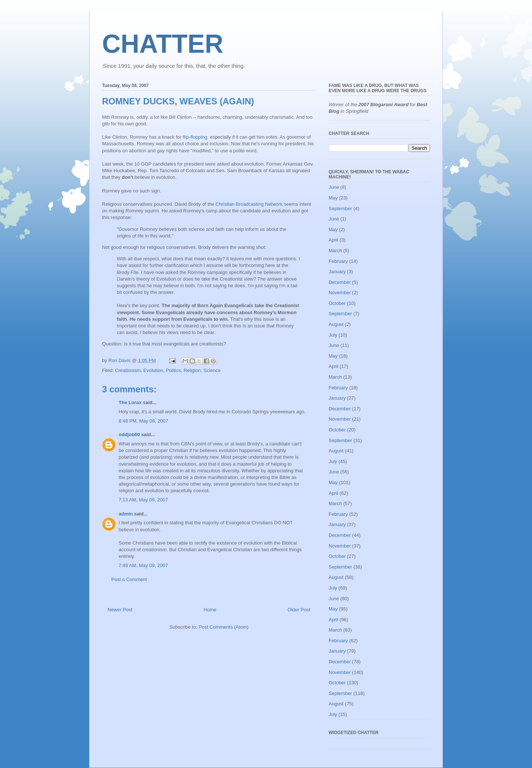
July (333, 335)
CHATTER (163, 44)
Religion (192, 370)
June (334, 187)
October (337, 303)
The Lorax (130, 402)
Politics (173, 370)
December (340, 282)
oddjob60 (129, 435)
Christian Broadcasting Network (249, 204)
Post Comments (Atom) (223, 627)
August (336, 324)
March (335, 251)
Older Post (299, 610)
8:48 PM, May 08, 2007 (143, 421)
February (338, 261)
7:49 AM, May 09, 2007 (143, 565)
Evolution (153, 370)
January (337, 272)
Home (210, 610)
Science (212, 370)
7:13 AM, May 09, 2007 (143, 500)
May (333, 198)
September (340, 208)
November (340, 293)
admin (126, 514)
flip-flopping (195, 137)
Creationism (128, 370)
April (333, 240)
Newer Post (120, 610)
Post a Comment (129, 579)
